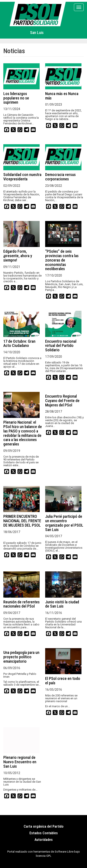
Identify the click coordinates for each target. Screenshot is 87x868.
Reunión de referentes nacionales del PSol (21, 604)
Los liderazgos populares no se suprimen (16, 98)
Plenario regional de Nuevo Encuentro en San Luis (20, 762)
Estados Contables (44, 833)
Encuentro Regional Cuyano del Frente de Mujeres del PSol (62, 401)
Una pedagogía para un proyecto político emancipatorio (21, 657)
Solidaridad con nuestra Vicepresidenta (22, 177)
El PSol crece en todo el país (63, 681)
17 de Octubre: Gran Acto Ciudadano (19, 343)
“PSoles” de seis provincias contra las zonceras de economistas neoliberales (62, 260)
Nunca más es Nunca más (62, 96)
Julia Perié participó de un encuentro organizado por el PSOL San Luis (64, 523)
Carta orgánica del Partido (44, 826)
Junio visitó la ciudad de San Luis (62, 604)
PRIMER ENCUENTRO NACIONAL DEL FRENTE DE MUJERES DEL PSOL (22, 521)
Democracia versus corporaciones (60, 177)
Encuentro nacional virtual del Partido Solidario (61, 346)
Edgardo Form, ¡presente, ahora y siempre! (18, 256)
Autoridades (44, 840)
